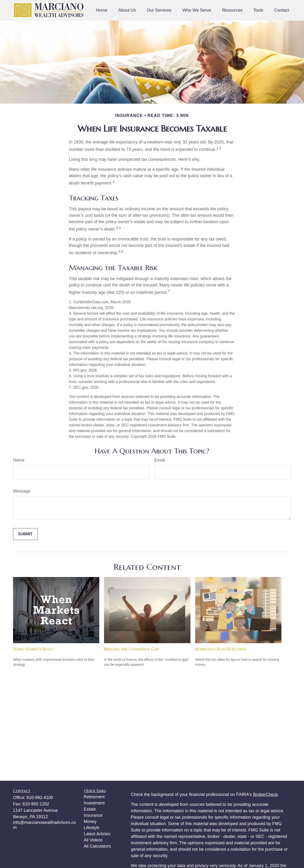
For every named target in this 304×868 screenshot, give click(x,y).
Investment (94, 803)
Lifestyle (92, 828)
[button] (102, 10)
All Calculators (97, 846)
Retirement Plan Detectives (221, 649)
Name (19, 460)
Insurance (93, 815)
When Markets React (33, 649)
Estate (90, 809)
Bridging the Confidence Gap (131, 649)
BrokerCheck (266, 794)
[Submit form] (25, 534)
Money (90, 822)
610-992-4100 (40, 798)
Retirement (94, 797)
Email (160, 460)
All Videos (93, 840)
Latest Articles (97, 834)
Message (22, 491)
